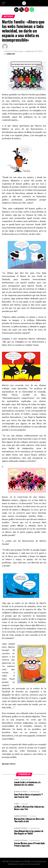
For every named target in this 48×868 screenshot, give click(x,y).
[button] (4, 3)
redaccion (11, 54)
